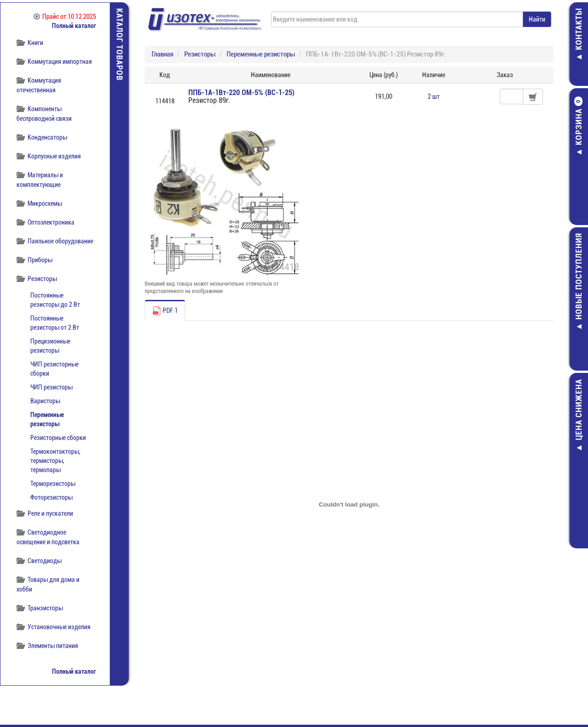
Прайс (65, 17)
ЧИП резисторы (51, 387)
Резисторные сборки (58, 438)
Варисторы (45, 401)
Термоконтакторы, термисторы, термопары (55, 461)
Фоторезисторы (51, 497)
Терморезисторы (53, 484)
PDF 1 (165, 311)
